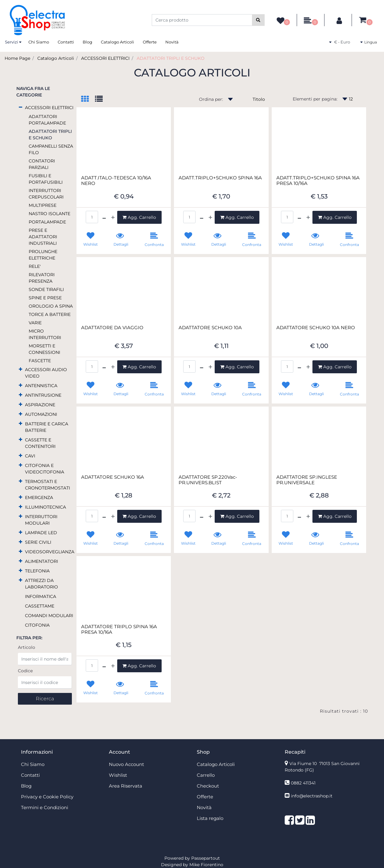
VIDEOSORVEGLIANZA (50, 552)
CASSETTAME (40, 606)
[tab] (88, 99)
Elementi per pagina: (315, 99)
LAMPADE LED (41, 533)
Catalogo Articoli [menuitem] (118, 42)
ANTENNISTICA (41, 386)
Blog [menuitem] (87, 42)
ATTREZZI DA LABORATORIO (41, 584)
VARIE (35, 323)
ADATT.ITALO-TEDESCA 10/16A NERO (116, 181)
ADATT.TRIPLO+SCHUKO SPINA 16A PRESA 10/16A (318, 181)
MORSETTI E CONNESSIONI (44, 349)
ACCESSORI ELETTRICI (105, 58)
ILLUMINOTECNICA (45, 507)
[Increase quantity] (113, 217)
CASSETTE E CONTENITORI (40, 443)
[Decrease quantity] (104, 217)
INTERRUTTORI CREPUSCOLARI (46, 194)
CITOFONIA (37, 625)
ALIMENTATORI (41, 561)
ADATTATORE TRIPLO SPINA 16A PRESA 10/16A (119, 629)
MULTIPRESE (43, 205)
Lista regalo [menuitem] (210, 818)
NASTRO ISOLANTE (50, 214)
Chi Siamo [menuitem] (39, 42)
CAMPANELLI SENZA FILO (51, 149)
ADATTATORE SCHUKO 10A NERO (316, 328)
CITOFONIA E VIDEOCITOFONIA (45, 469)
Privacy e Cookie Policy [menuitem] (47, 797)
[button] (258, 20)
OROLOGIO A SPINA (51, 306)
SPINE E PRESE (45, 298)
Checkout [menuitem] (208, 786)
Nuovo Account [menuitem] (126, 764)
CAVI (30, 456)
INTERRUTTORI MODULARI (41, 520)
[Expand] (21, 369)
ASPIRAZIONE (40, 405)
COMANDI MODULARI (49, 616)
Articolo (27, 647)
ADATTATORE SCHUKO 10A (210, 328)
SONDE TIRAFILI (46, 289)
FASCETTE (40, 361)
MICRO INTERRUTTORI (45, 334)
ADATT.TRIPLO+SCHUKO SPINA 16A (220, 178)
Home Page (17, 58)
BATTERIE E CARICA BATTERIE (47, 427)
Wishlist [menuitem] (118, 775)
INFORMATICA (41, 596)
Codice (25, 671)
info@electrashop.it (312, 796)
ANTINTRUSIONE (43, 395)
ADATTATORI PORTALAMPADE (47, 120)
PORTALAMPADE (47, 222)
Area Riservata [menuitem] (126, 786)
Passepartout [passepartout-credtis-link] (206, 858)
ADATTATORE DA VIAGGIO (112, 328)
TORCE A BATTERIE (50, 314)
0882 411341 (303, 783)
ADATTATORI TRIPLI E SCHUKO (171, 58)
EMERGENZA (39, 497)
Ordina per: (211, 99)
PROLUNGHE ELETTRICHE (43, 255)
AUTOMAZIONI (41, 414)
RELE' (35, 266)
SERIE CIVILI (38, 542)
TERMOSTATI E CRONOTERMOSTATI (47, 485)
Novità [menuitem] (172, 42)
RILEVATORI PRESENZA (42, 278)
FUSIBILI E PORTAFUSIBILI (46, 179)
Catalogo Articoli (56, 58)
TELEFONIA (37, 571)
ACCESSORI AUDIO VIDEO (46, 373)
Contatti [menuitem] (66, 42)
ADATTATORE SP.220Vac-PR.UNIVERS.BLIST (208, 480)
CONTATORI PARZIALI (42, 164)
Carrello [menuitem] (206, 775)
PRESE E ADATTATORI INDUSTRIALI (43, 237)
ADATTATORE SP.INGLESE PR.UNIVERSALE (307, 480)
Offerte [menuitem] (150, 42)
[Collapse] (21, 107)
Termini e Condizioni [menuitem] (45, 807)
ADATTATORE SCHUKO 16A (113, 477)
